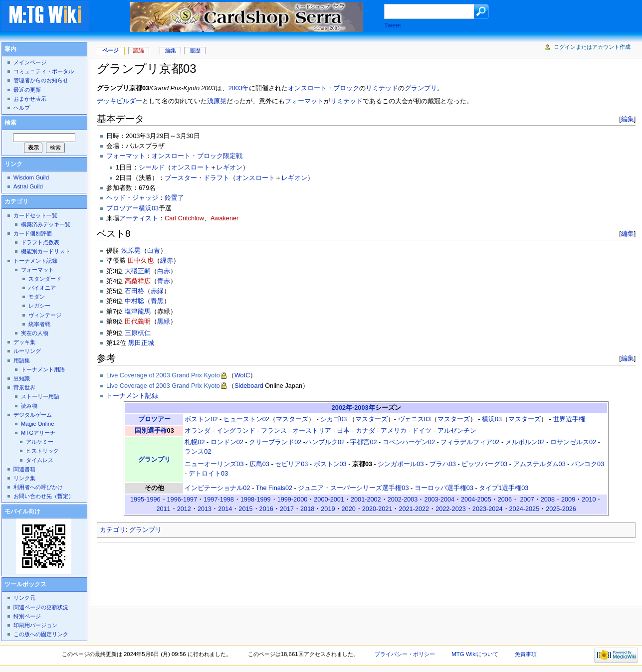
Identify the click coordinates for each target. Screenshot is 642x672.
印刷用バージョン (35, 625)
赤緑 (157, 291)
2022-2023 (451, 509)
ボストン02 (201, 419)
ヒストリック (42, 451)
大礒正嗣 (138, 271)
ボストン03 (330, 464)
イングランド (236, 431)
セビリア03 (291, 464)
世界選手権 (569, 419)
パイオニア (42, 288)
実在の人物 (35, 333)
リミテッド (382, 88)
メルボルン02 (525, 442)
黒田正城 (141, 343)
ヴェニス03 (415, 419)
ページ (110, 50)
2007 (527, 500)
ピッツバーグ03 (484, 464)
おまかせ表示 (30, 99)
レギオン (229, 168)
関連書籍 (24, 469)
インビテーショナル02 (217, 488)
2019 (328, 509)
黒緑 (164, 322)
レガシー (39, 306)
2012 (184, 509)
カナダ (365, 431)
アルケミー (40, 442)
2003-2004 (439, 500)
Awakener (224, 218)
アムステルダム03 (539, 464)
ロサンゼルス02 (573, 442)
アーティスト (139, 218)
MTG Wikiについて (475, 654)
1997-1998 (219, 500)
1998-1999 (256, 500)
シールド (152, 168)
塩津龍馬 (138, 312)
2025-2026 (561, 509)
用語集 (22, 360)
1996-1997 (182, 500)
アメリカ (394, 431)
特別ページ (27, 616)
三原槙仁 (138, 333)
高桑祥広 (138, 281)
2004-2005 (476, 500)
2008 (548, 500)
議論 (139, 50)
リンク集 (24, 478)
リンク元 (24, 598)
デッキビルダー (119, 101)
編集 (628, 119)
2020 (349, 509)
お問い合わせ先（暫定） (44, 496)
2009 (568, 500)
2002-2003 (403, 500)
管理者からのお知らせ (41, 80)
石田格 (134, 291)
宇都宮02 (363, 442)
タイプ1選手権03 (504, 488)
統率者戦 (39, 324)
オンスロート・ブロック (323, 88)
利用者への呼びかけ (38, 487)
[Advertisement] (278, 572)
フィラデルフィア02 (470, 442)
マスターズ (292, 419)
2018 (307, 509)
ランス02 (198, 452)
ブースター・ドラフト (197, 178)
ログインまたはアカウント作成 (592, 47)
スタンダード (45, 279)
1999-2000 (293, 500)
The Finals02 (274, 488)
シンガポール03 (401, 464)
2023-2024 (488, 509)
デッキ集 (24, 342)
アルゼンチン (457, 431)
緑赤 (167, 261)
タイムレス (40, 460)
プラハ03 (443, 464)
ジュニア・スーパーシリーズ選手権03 (353, 488)
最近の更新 (27, 90)
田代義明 (138, 322)
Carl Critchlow (184, 218)
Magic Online (38, 424)
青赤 (164, 281)
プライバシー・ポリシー (405, 654)
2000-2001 (329, 500)
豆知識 (22, 378)
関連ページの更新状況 (41, 607)
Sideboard (249, 386)
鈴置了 (174, 198)
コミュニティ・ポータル (44, 71)
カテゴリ (113, 530)
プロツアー (154, 419)
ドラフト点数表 (40, 242)
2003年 (239, 88)
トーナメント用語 (43, 369)
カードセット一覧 (35, 215)
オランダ (198, 431)
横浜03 (492, 419)
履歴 (195, 50)
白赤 (164, 271)
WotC (242, 375)
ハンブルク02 (325, 442)
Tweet (393, 25)
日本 (343, 431)
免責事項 (526, 654)
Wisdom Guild (31, 177)
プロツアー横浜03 (132, 208)
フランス (274, 431)
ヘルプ (22, 108)
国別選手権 (151, 431)
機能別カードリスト (46, 251)
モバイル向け (22, 511)
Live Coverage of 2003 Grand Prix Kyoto (163, 375)
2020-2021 (377, 509)
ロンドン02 (227, 442)
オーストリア (312, 431)
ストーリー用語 (40, 396)
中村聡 (134, 301)
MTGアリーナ (38, 433)
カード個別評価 (33, 233)
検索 (10, 123)
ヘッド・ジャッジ (132, 198)
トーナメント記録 (132, 396)
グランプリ (421, 88)
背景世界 (24, 387)
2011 (163, 509)
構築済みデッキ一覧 (46, 224)
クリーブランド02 (275, 442)
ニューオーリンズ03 (214, 464)
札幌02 (195, 442)
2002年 (342, 408)
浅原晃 (217, 101)
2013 (205, 509)
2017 (287, 509)
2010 (589, 500)
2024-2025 (525, 509)
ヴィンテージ (45, 315)
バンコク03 (588, 464)
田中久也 (141, 261)
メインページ (30, 62)
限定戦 (233, 156)
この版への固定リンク (41, 634)
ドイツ (422, 431)
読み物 (29, 406)
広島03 (259, 464)
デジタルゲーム (33, 415)
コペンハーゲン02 (409, 442)
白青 (154, 251)
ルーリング (27, 351)
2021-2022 (414, 509)
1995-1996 (145, 500)
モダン (37, 297)
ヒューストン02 (246, 419)
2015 (245, 509)
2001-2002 (366, 500)
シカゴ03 (333, 419)
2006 (505, 500)
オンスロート (191, 168)
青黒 (157, 301)
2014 (225, 509)
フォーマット (304, 101)
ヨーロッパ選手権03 (444, 488)
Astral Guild (28, 186)
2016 (266, 509)
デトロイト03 (208, 474)
